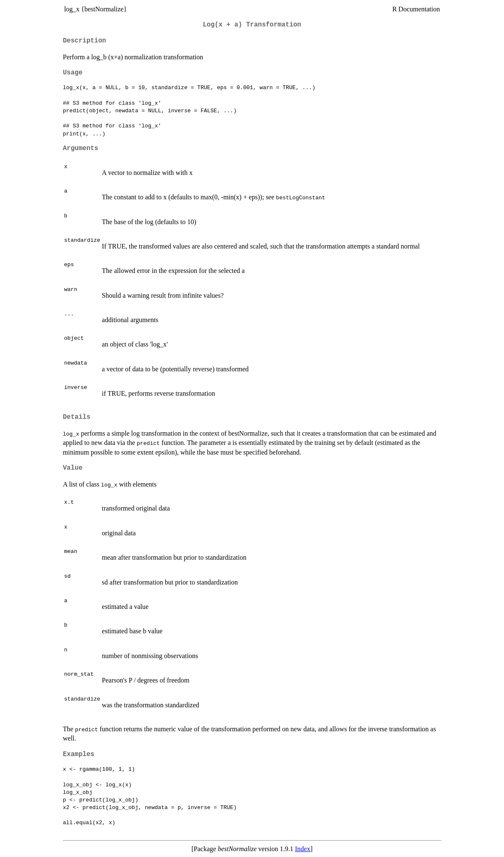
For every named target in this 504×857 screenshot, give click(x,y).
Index (303, 849)
